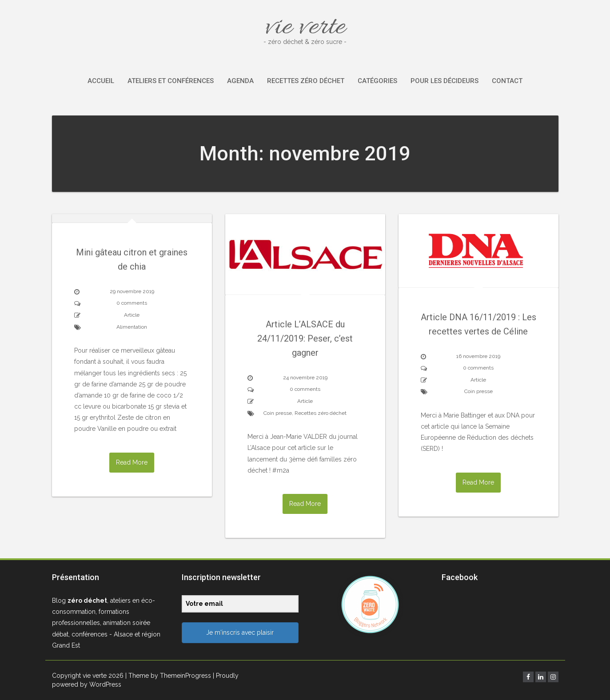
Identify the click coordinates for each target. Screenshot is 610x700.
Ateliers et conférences (171, 81)
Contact (507, 81)
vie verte (305, 28)
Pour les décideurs (445, 81)
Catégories (377, 81)
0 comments (132, 303)
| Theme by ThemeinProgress (168, 676)
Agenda (240, 81)
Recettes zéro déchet (306, 81)
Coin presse (278, 413)
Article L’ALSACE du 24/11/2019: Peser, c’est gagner (305, 338)
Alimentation (132, 327)
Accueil (101, 81)
